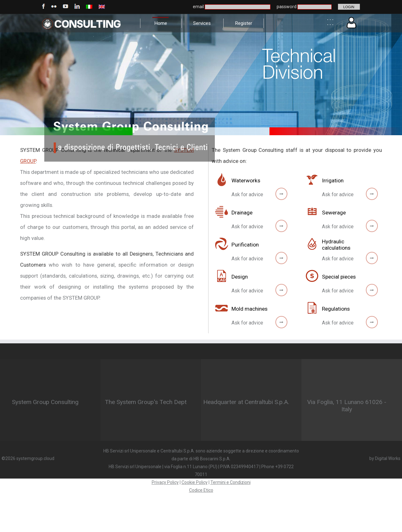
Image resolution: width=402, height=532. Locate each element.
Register (244, 23)
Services (202, 23)
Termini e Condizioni (231, 482)
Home (161, 23)
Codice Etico (201, 490)
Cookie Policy (195, 482)
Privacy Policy (165, 482)
